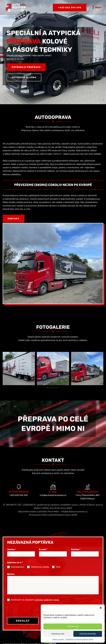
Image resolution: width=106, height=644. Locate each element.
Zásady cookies (58, 639)
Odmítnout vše (58, 634)
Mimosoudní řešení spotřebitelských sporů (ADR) (53, 520)
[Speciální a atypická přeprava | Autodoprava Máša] (19, 389)
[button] (101, 608)
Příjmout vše (73, 626)
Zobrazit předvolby (88, 634)
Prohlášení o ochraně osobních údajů (79, 639)
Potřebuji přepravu (26, 67)
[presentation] (24, 614)
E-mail (43, 554)
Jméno (12, 554)
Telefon (76, 554)
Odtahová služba (24, 77)
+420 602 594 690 (70, 8)
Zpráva (11, 579)
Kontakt (14, 219)
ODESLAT (23, 626)
